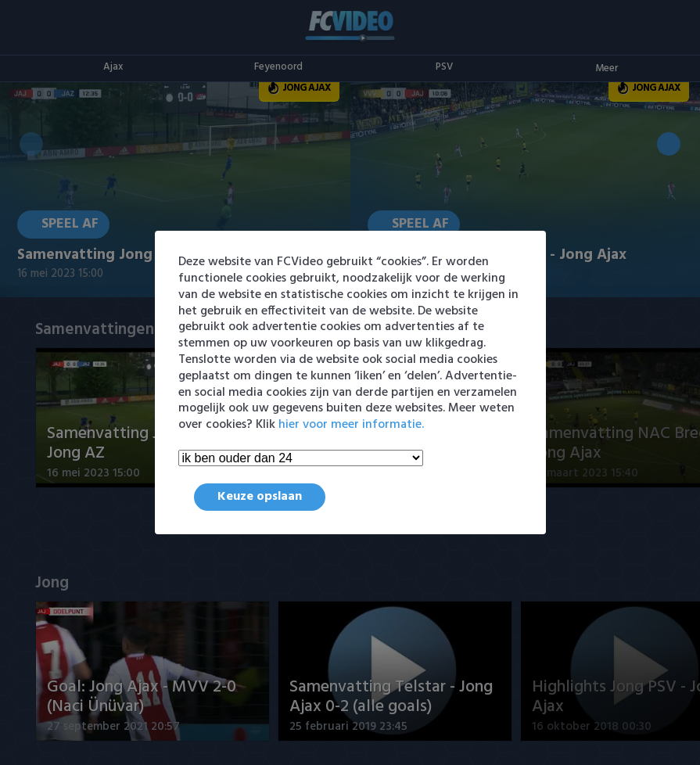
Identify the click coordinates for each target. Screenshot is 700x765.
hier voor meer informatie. (351, 425)
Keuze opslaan (260, 497)
